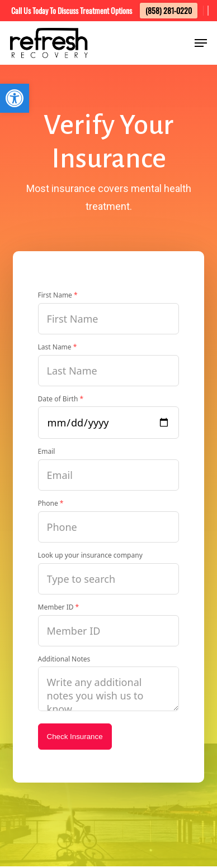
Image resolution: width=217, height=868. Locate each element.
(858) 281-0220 (169, 10)
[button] (15, 98)
